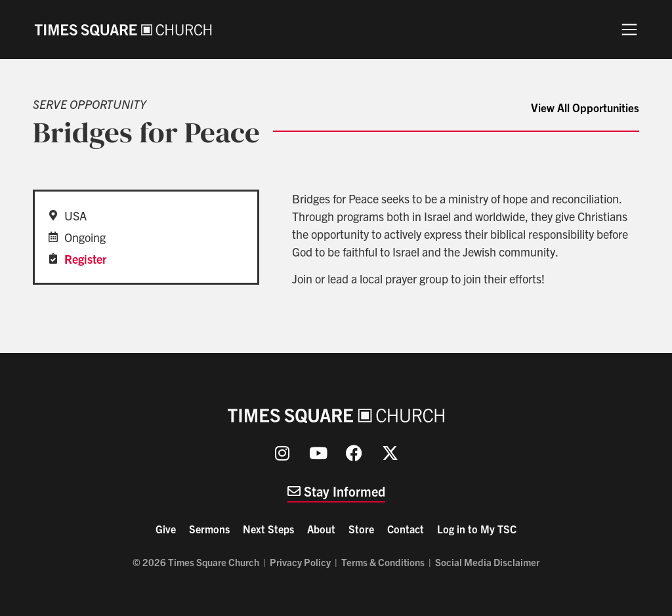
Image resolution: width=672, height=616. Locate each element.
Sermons (209, 529)
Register (85, 259)
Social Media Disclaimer (487, 562)
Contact (406, 529)
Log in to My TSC (477, 529)
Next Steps (268, 529)
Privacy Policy (300, 562)
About (321, 529)
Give (166, 529)
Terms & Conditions (383, 562)
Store (361, 529)
